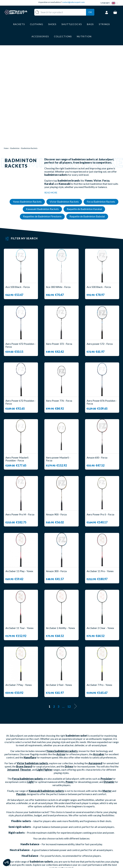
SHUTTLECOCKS (57, 827)
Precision (106, 685)
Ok (90, 16)
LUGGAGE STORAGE (53, 843)
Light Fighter (45, 676)
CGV (67, 839)
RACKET (52, 822)
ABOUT (69, 822)
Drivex (69, 673)
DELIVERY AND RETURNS (74, 828)
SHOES (51, 836)
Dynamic (109, 689)
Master (107, 698)
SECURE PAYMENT (76, 834)
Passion (21, 701)
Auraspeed (95, 670)
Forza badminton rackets (28, 685)
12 (69, 613)
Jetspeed (13, 676)
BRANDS (52, 853)
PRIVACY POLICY (75, 849)
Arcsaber (99, 661)
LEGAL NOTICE (74, 844)
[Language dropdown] (115, 3)
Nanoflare (30, 664)
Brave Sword (24, 673)
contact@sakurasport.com (73, 2)
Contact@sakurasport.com (19, 844)
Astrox (61, 661)
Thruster (25, 676)
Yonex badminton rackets (62, 658)
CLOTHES (53, 832)
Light (31, 689)
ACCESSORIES (56, 849)
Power (70, 689)
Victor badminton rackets (32, 670)
